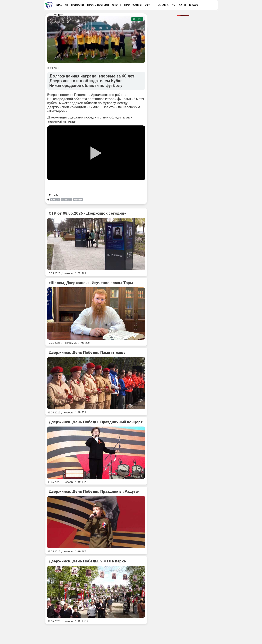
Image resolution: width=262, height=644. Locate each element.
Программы (70, 343)
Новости (69, 273)
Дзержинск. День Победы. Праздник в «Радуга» (94, 491)
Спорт (137, 19)
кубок (55, 200)
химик (78, 200)
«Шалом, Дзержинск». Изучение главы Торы (91, 283)
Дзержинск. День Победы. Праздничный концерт (96, 422)
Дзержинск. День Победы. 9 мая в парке (87, 561)
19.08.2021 (53, 68)
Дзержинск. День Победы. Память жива (87, 352)
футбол (66, 200)
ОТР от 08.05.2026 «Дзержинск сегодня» (87, 213)
